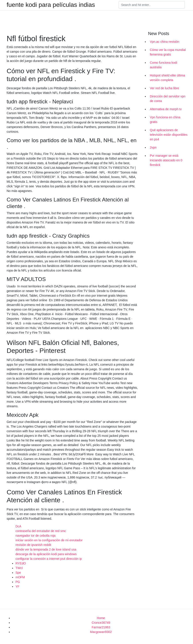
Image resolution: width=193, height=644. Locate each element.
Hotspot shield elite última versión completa (168, 78)
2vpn (153, 147)
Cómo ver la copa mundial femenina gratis (168, 52)
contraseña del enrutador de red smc (41, 531)
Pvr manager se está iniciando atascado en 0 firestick (166, 160)
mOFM (20, 577)
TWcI (19, 568)
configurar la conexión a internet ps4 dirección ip (49, 559)
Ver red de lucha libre (165, 88)
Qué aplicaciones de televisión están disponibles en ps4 (169, 135)
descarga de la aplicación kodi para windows (46, 554)
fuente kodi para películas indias (51, 5)
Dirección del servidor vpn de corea (168, 99)
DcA (18, 526)
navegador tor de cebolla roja (35, 536)
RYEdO (21, 563)
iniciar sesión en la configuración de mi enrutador (49, 540)
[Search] (152, 5)
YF (17, 586)
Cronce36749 (101, 623)
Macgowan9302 (101, 632)
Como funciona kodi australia (164, 65)
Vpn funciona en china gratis (165, 120)
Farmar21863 (101, 627)
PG (18, 582)
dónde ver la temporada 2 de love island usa (46, 549)
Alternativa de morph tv (166, 109)
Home (101, 618)
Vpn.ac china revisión (165, 42)
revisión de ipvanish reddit (33, 545)
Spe (18, 573)
